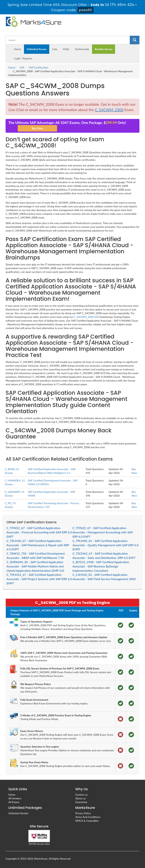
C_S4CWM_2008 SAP (86, 317)
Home (18, 49)
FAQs (66, 49)
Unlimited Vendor (18, 813)
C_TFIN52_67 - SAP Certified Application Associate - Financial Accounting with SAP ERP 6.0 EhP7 (39, 532)
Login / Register (23, 58)
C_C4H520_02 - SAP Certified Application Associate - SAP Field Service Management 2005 (104, 577)
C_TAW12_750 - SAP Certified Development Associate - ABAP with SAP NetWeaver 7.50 (36, 556)
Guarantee (81, 802)
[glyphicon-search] (135, 40)
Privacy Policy (83, 813)
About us (80, 798)
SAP (22, 67)
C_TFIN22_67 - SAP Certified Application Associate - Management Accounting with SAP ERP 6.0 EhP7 (103, 532)
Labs (55, 49)
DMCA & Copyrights (87, 821)
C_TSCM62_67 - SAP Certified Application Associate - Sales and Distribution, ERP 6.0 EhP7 (104, 556)
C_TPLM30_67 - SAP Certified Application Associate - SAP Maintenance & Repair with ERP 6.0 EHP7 (38, 545)
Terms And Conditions (88, 817)
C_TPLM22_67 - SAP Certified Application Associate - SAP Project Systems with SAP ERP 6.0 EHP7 (39, 579)
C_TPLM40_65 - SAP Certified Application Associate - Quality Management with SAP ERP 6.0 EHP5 (105, 545)
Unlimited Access (37, 49)
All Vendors (15, 798)
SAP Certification (39, 67)
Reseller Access (104, 49)
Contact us (81, 795)
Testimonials (82, 49)
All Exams (14, 802)
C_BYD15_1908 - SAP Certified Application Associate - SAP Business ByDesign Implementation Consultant (101, 566)
